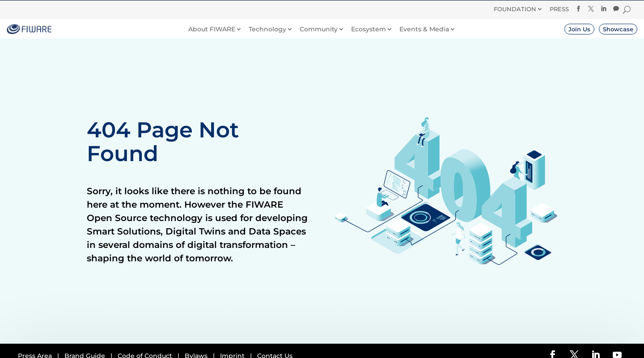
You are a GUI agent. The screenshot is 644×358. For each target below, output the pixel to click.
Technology (267, 29)
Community (319, 29)
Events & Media (424, 29)
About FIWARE (212, 29)
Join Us (579, 29)
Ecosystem (369, 29)
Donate (364, 9)
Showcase (618, 29)
